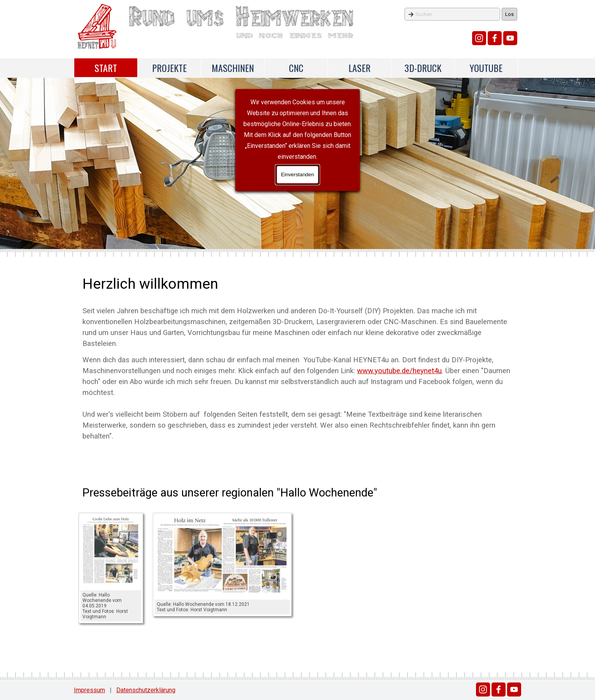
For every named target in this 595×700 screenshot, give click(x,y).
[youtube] (510, 38)
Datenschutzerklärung (146, 690)
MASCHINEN (233, 68)
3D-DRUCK (423, 68)
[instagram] (479, 38)
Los (509, 14)
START (106, 68)
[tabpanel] (297, 357)
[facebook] (495, 38)
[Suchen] (452, 14)
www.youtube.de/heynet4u (399, 371)
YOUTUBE (486, 68)
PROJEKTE (169, 68)
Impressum (89, 690)
